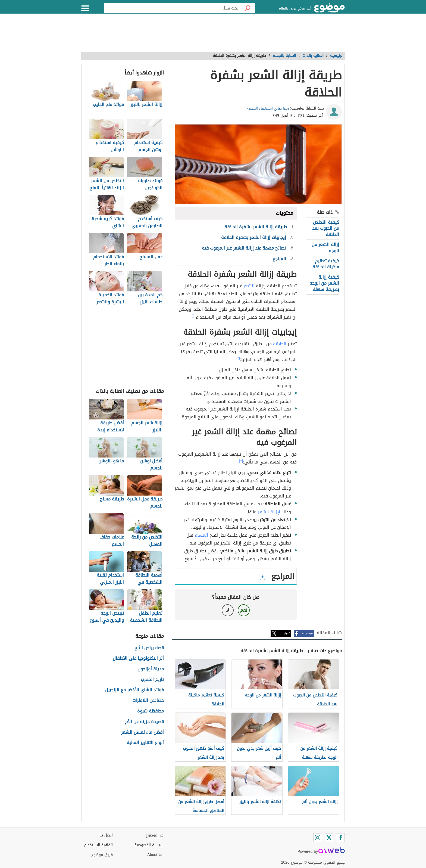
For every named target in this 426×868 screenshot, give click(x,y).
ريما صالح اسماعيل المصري (267, 108)
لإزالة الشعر (269, 512)
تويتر (287, 633)
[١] (193, 316)
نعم (244, 610)
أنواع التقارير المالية (145, 743)
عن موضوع (154, 835)
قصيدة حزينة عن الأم (144, 722)
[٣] (241, 461)
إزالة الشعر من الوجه (325, 248)
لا (228, 610)
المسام (201, 535)
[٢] (238, 358)
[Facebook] (340, 838)
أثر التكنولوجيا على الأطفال (138, 659)
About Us (155, 855)
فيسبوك (307, 633)
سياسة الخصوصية (149, 845)
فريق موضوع (102, 855)
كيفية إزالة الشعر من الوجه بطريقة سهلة (324, 283)
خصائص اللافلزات (148, 701)
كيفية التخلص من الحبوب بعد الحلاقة (326, 228)
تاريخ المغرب (152, 680)
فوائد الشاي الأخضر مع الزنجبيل (134, 690)
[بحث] (248, 8)
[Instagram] (318, 838)
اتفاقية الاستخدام (98, 845)
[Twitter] (329, 838)
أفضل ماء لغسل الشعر (142, 732)
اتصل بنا (106, 835)
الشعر (249, 286)
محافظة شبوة (151, 711)
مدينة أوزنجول (151, 669)
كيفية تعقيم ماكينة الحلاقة (326, 264)
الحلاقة (280, 344)
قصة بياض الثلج (149, 648)
